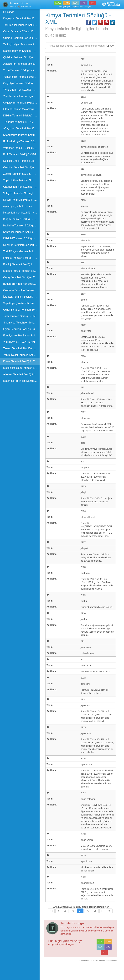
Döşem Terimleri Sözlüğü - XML (21, 200)
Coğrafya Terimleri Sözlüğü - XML (22, 83)
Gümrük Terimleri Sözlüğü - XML (22, 38)
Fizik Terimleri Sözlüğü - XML (20, 154)
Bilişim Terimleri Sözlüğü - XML (21, 219)
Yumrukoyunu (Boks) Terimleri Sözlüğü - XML (22, 342)
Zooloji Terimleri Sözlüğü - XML (21, 174)
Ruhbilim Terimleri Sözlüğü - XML (22, 245)
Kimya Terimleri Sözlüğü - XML (21, 361)
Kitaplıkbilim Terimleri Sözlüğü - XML (22, 135)
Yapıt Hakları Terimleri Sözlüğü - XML (22, 180)
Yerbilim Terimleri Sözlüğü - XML (22, 96)
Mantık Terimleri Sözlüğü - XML (21, 51)
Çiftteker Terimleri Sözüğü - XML (22, 57)
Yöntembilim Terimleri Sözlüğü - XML (22, 77)
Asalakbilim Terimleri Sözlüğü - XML (22, 64)
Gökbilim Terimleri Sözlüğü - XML (22, 167)
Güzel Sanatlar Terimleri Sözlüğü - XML (22, 310)
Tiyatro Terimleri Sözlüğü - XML (21, 90)
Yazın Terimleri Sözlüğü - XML (21, 70)
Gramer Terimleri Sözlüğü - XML (22, 187)
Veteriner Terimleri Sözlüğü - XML (22, 148)
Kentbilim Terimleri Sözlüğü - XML (22, 232)
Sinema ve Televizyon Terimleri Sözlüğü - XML (22, 323)
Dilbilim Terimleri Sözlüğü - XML (21, 116)
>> (109, 921)
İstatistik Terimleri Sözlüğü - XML (22, 297)
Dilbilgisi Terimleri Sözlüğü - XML (22, 238)
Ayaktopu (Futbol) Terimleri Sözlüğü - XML (22, 206)
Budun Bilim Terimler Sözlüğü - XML (22, 284)
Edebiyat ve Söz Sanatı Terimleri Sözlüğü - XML (22, 336)
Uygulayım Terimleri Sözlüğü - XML (22, 103)
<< (52, 921)
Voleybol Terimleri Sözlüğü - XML (22, 193)
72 (66, 921)
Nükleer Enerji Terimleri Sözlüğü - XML (22, 161)
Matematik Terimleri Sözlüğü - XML (22, 381)
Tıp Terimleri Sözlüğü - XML (19, 122)
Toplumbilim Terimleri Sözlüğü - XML (22, 25)
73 (73, 921)
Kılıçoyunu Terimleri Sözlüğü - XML (22, 19)
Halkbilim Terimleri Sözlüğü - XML (22, 226)
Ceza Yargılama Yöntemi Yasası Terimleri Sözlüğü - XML (22, 31)
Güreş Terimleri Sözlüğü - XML (21, 277)
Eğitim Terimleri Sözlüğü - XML (21, 329)
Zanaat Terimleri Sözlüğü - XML (21, 348)
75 (88, 921)
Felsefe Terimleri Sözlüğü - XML (21, 258)
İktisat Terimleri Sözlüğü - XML (21, 213)
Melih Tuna (14, 6)
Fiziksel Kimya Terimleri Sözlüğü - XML (22, 141)
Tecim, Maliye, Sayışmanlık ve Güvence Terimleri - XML (22, 44)
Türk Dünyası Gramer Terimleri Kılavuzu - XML (22, 251)
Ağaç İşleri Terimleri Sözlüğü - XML (22, 129)
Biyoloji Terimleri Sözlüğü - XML (21, 264)
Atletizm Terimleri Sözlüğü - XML (22, 374)
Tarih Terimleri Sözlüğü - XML (20, 316)
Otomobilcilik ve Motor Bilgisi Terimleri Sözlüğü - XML (22, 109)
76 (96, 921)
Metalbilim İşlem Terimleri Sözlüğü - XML (22, 368)
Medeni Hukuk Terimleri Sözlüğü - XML (22, 271)
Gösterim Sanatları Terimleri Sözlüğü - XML (22, 290)
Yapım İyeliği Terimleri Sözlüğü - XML (22, 355)
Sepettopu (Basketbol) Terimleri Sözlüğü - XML (22, 303)
